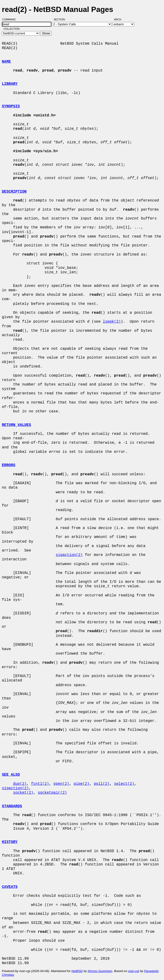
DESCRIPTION (14, 192)
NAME (6, 62)
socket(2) (23, 793)
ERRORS (9, 465)
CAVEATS (10, 887)
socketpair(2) (52, 793)
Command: (11, 19)
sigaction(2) (69, 555)
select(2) (124, 784)
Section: (61, 19)
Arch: (120, 19)
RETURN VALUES (16, 425)
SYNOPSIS (11, 106)
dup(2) (20, 784)
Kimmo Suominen (100, 971)
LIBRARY (10, 84)
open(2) (61, 784)
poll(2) (102, 784)
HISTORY (10, 842)
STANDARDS (12, 806)
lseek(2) (112, 322)
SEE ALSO (11, 775)
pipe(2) (81, 784)
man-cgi (134, 971)
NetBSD (77, 971)
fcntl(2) (40, 784)
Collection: (12, 29)
